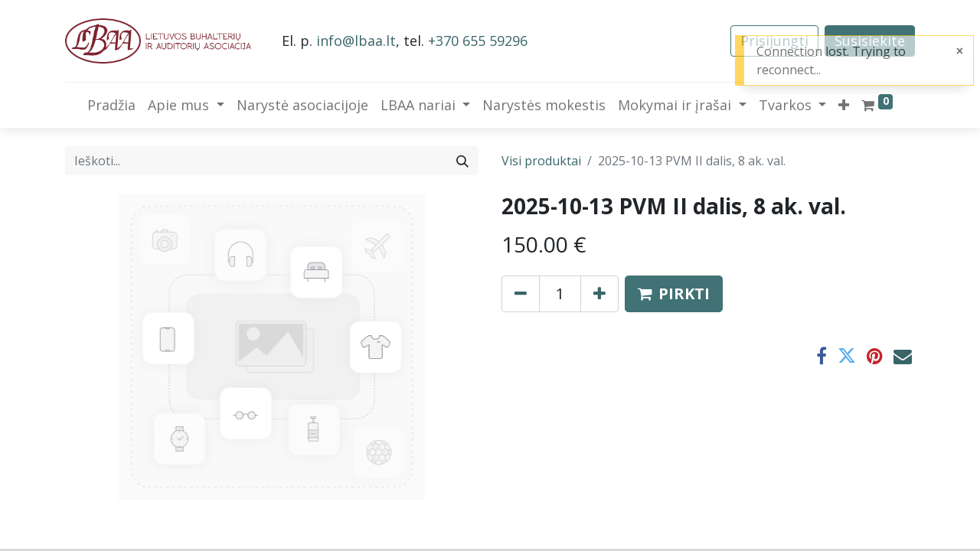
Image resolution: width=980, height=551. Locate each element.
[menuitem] (111, 105)
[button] (844, 105)
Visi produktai (541, 161)
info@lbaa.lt (356, 41)
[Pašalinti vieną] (521, 294)
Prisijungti (774, 41)
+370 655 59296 (478, 41)
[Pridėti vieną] (599, 294)
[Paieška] (462, 161)
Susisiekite (870, 41)
